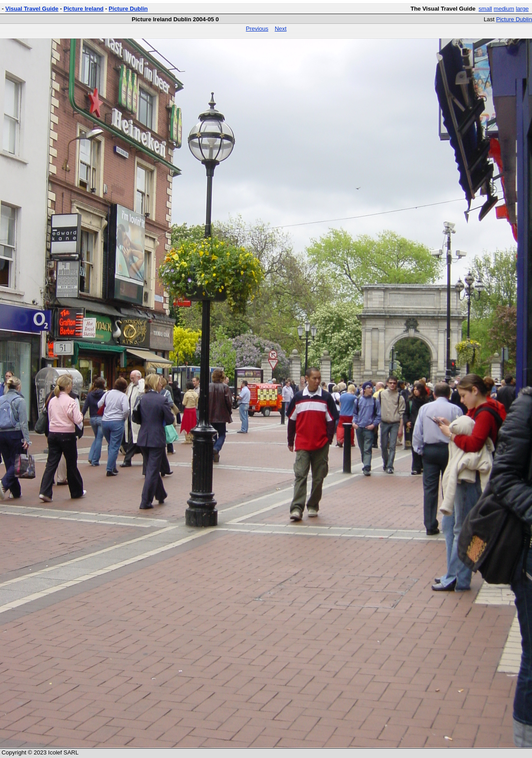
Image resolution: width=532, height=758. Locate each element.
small (485, 9)
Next (281, 29)
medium (504, 9)
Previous (257, 29)
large (522, 9)
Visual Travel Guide (32, 9)
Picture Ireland (83, 9)
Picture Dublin (128, 9)
